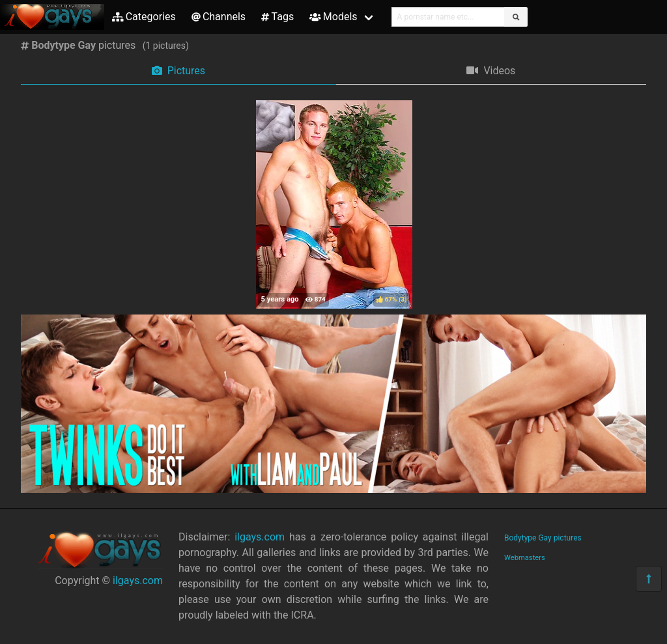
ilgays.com (138, 581)
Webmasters (525, 558)
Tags (277, 17)
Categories (144, 17)
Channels (219, 17)
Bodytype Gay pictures (543, 538)
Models (333, 17)
